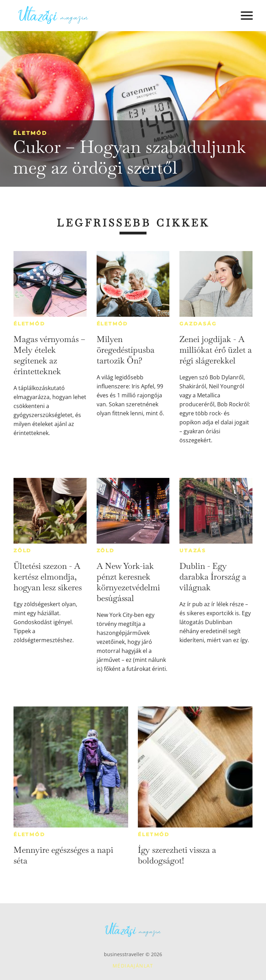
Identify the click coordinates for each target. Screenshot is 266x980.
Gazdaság (198, 324)
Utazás (193, 551)
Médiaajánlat (133, 966)
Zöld (23, 551)
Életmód (30, 133)
